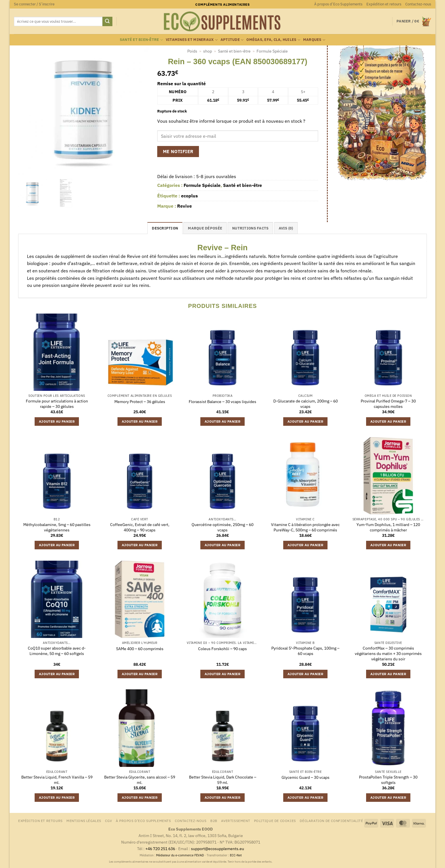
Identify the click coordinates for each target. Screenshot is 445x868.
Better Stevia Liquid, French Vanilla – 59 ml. (57, 780)
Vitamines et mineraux (192, 40)
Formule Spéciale (272, 51)
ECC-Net (236, 855)
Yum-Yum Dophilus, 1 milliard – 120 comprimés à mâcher (388, 527)
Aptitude (232, 40)
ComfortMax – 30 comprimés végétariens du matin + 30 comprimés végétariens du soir (388, 653)
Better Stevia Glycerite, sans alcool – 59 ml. (140, 780)
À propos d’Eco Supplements (338, 4)
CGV (108, 821)
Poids (192, 51)
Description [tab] (165, 228)
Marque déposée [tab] (205, 228)
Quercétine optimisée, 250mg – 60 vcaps (222, 527)
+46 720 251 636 (160, 849)
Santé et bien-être (141, 40)
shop (208, 51)
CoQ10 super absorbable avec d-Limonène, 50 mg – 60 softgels (57, 651)
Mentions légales (84, 821)
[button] (34, 4)
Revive (184, 206)
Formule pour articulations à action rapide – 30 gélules (57, 404)
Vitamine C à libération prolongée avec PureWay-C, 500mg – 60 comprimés (305, 527)
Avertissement (236, 821)
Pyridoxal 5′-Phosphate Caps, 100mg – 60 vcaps (305, 651)
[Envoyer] (107, 22)
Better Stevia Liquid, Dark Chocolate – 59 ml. (223, 780)
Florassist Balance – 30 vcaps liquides (222, 402)
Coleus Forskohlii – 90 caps (222, 649)
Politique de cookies (275, 821)
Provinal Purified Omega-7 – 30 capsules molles (388, 404)
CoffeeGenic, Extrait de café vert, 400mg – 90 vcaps (140, 527)
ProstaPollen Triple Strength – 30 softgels (388, 780)
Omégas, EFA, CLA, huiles (273, 40)
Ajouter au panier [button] (57, 421)
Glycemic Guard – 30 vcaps (306, 777)
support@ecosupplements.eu (218, 849)
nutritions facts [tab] (250, 228)
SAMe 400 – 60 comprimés (140, 649)
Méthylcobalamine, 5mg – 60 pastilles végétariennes (57, 527)
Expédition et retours (384, 4)
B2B (214, 821)
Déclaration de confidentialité (331, 821)
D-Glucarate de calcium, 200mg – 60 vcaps (306, 404)
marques (314, 40)
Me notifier (178, 151)
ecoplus (189, 196)
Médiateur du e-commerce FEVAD (180, 855)
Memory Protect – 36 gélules (140, 402)
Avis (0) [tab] (286, 228)
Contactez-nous (418, 4)
